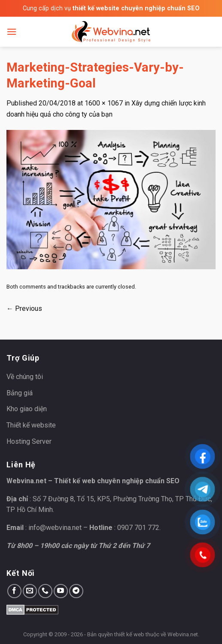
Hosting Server (29, 441)
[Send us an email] (30, 591)
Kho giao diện (27, 409)
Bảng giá (20, 393)
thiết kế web (129, 634)
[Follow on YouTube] (61, 591)
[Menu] (12, 32)
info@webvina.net (55, 528)
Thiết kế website (31, 425)
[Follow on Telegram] (76, 591)
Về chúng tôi (25, 377)
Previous (24, 308)
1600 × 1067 (104, 103)
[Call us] (45, 591)
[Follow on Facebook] (14, 591)
